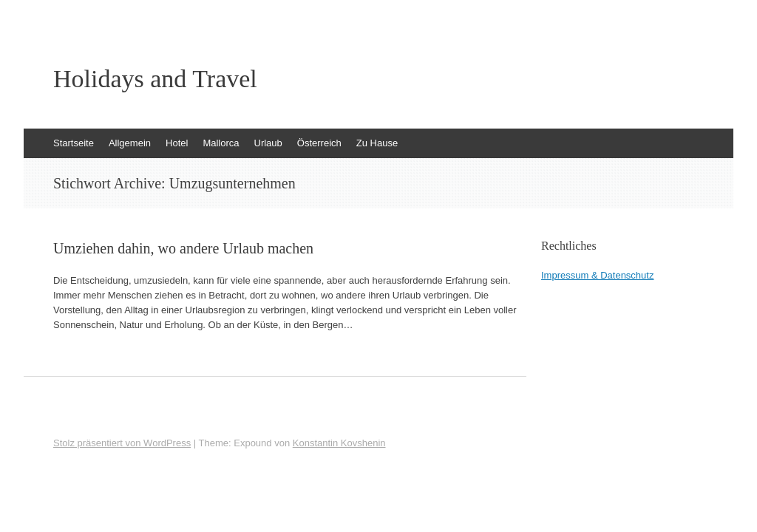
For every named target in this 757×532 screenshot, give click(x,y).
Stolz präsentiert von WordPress (122, 443)
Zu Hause (377, 143)
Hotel (177, 143)
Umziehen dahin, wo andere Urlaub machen (183, 248)
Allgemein (130, 143)
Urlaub (268, 143)
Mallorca (221, 143)
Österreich (319, 143)
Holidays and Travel (155, 79)
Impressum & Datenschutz (597, 275)
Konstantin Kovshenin (339, 443)
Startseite (74, 143)
